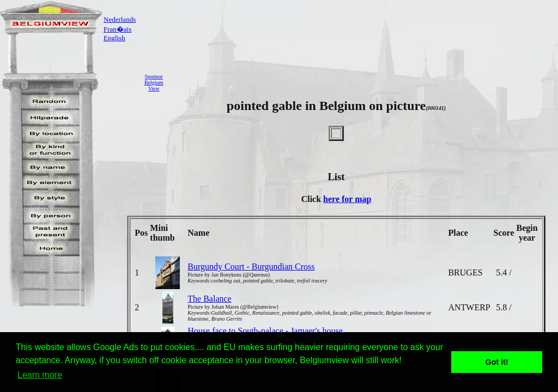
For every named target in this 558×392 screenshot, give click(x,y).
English (114, 38)
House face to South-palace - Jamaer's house (265, 331)
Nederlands (120, 19)
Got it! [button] (497, 362)
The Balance (209, 299)
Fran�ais (117, 29)
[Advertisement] (363, 82)
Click (312, 199)
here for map (347, 199)
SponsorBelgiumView (154, 82)
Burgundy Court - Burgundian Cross (251, 267)
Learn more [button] (40, 375)
